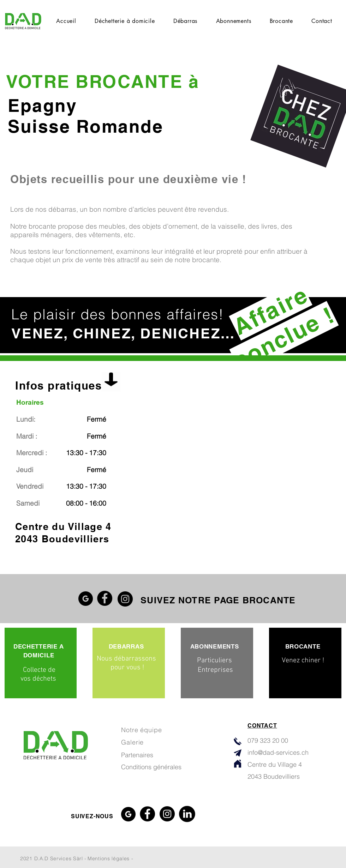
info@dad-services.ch (278, 752)
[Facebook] (105, 598)
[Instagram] (125, 599)
